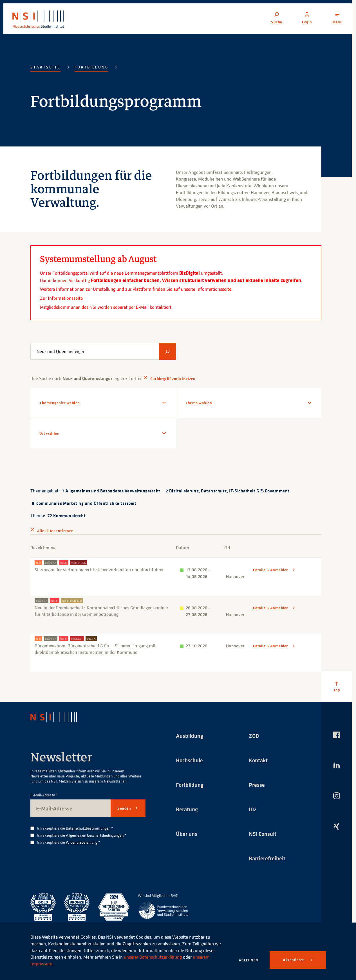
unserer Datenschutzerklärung (153, 957)
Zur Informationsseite (61, 298)
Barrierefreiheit (267, 858)
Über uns (187, 834)
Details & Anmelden (271, 570)
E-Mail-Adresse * (44, 795)
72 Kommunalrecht (67, 515)
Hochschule (189, 760)
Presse (257, 785)
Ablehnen (249, 960)
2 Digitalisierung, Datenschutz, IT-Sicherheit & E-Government (228, 491)
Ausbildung (190, 736)
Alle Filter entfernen (55, 531)
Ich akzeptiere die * (75, 828)
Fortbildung (91, 67)
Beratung (187, 809)
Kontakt (258, 760)
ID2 (253, 809)
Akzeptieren (294, 960)
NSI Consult (263, 834)
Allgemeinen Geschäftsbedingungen (95, 835)
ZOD (254, 736)
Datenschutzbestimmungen (88, 828)
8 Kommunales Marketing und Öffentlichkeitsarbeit (84, 503)
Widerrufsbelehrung (82, 842)
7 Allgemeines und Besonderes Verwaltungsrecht (111, 491)
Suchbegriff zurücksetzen (173, 379)
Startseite (45, 67)
